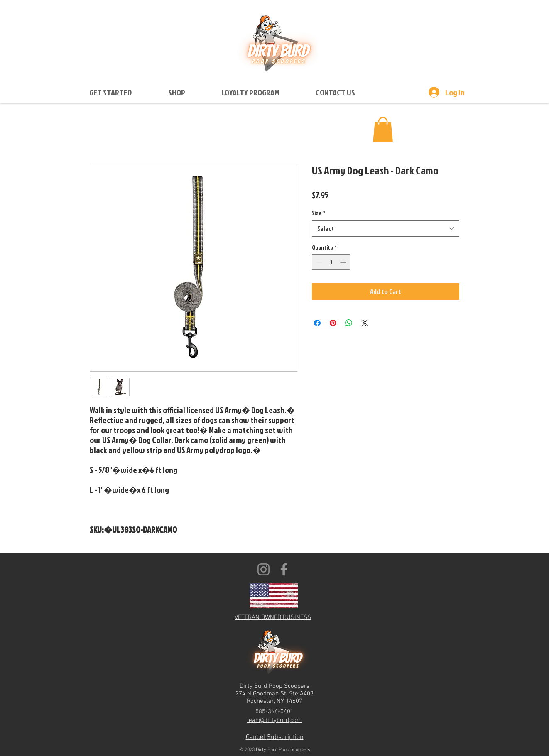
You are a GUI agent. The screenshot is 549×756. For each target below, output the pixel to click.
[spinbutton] (331, 262)
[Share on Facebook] (317, 323)
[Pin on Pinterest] (333, 323)
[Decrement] (318, 262)
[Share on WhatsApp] (349, 323)
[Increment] (344, 262)
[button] (110, 92)
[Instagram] (263, 569)
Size (319, 213)
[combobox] (386, 229)
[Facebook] (284, 569)
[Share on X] (365, 323)
